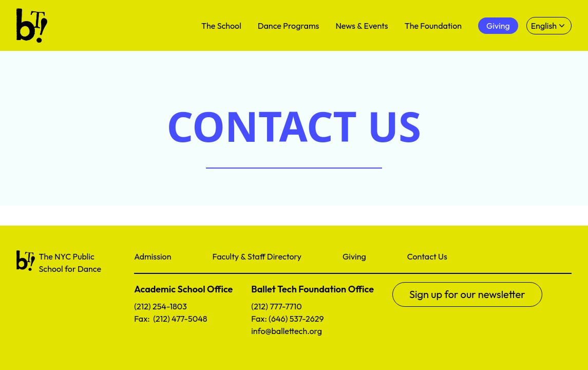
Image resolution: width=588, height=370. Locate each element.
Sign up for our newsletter (467, 294)
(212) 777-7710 (277, 306)
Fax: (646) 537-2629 (287, 319)
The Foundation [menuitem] (433, 26)
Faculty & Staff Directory (257, 256)
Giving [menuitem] (498, 26)
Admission (153, 256)
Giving (354, 256)
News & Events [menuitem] (362, 26)
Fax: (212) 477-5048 (170, 319)
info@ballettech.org (287, 331)
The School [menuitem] (221, 26)
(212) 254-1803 (160, 306)
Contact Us (427, 256)
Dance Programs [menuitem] (289, 26)
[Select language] (549, 26)
